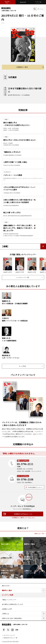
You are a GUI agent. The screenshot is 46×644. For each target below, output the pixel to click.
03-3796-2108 (25, 479)
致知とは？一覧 (39, 533)
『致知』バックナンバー (9, 600)
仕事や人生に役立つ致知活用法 (12, 618)
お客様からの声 (7, 609)
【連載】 (5, 246)
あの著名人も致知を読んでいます (12, 604)
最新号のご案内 (7, 590)
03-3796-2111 (25, 464)
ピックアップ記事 (8, 595)
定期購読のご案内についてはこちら (23, 518)
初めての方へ (6, 586)
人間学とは (5, 614)
